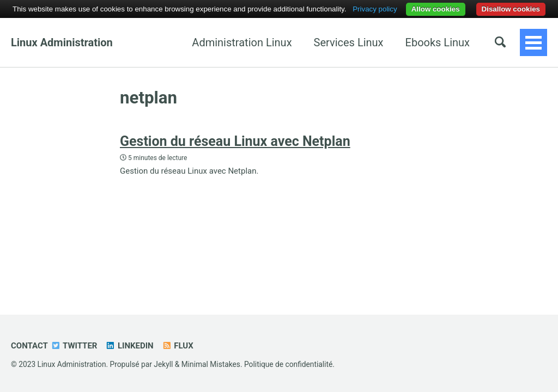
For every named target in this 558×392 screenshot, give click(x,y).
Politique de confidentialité (288, 364)
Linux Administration (62, 42)
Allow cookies (436, 9)
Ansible (452, 42)
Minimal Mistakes (211, 364)
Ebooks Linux (380, 42)
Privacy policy (375, 9)
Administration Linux (184, 42)
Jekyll (163, 364)
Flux (178, 346)
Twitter (74, 346)
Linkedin (129, 346)
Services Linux (291, 42)
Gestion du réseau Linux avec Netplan (235, 141)
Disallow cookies (511, 9)
